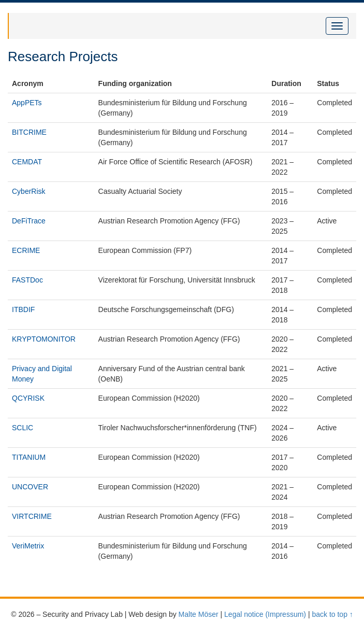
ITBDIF (23, 309)
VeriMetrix (28, 546)
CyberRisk (29, 191)
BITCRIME (29, 132)
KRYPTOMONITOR (44, 339)
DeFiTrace (29, 221)
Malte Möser (199, 614)
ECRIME (26, 250)
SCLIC (23, 428)
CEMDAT (27, 162)
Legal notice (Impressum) (265, 614)
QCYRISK (28, 398)
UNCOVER (30, 487)
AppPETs (27, 103)
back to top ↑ (332, 614)
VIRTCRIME (32, 516)
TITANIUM (29, 457)
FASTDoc (27, 280)
